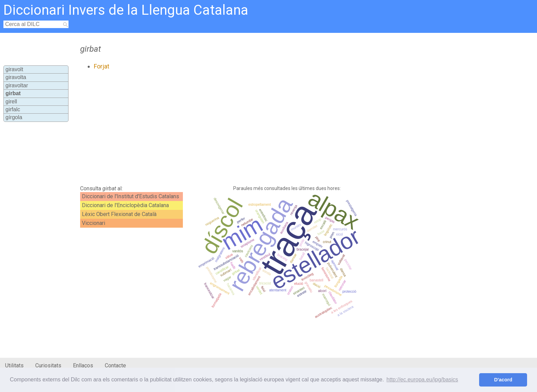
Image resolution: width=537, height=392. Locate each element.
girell (11, 102)
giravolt (14, 69)
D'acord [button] (503, 380)
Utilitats (14, 365)
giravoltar (17, 85)
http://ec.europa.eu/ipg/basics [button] (422, 380)
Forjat (102, 66)
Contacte (115, 365)
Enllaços (83, 365)
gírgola (14, 117)
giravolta (16, 77)
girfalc (13, 109)
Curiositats (48, 365)
